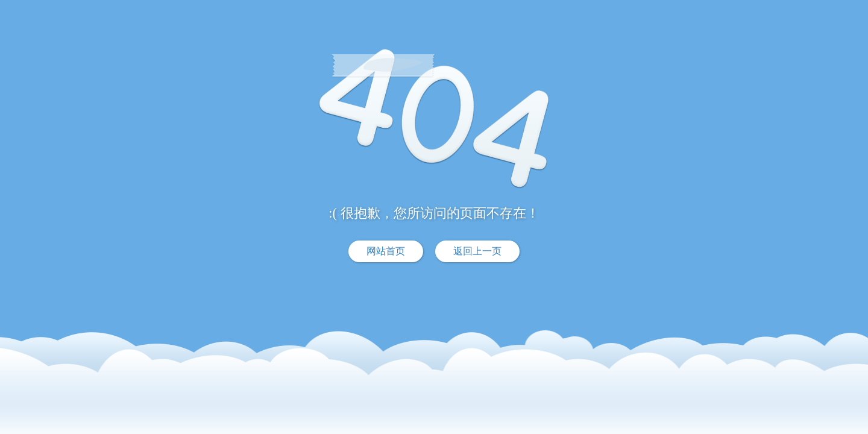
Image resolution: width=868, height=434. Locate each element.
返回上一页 (477, 251)
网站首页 (386, 251)
